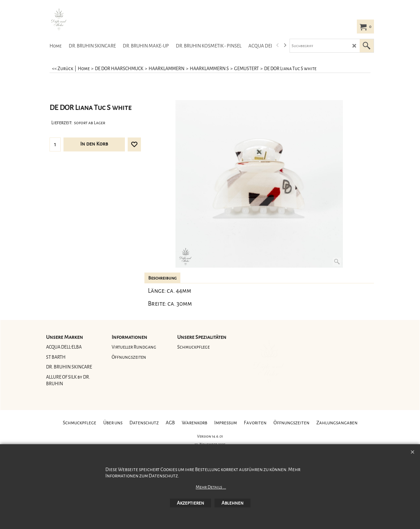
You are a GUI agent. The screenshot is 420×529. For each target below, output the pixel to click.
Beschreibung (162, 278)
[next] (285, 45)
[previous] (278, 45)
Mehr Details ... (211, 487)
